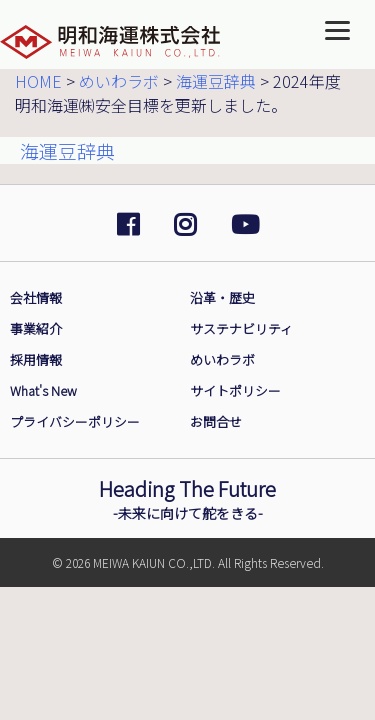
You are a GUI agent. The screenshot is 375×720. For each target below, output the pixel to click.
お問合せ (216, 421)
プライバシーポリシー (75, 421)
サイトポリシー (235, 390)
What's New (43, 390)
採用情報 (36, 359)
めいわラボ (222, 359)
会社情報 (36, 297)
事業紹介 (36, 328)
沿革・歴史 (222, 297)
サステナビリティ (241, 328)
